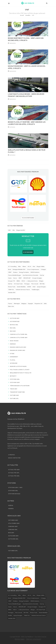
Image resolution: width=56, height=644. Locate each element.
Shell (34, 287)
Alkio (19, 266)
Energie (12, 344)
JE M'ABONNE (28, 252)
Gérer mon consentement (34, 639)
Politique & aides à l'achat (19, 370)
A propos (11, 455)
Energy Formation (24, 272)
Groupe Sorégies (37, 278)
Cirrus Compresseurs (33, 269)
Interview (13, 363)
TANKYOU (11, 290)
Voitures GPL (13, 551)
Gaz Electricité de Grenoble (30, 275)
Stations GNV (14, 382)
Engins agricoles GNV (17, 347)
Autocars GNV (13, 536)
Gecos (15, 278)
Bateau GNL (13, 325)
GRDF (20, 278)
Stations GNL (14, 379)
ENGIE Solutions (35, 272)
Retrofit (12, 376)
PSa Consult (35, 284)
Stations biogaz (14, 494)
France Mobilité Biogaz (15, 275)
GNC (9, 230)
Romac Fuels (12, 287)
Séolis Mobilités (21, 287)
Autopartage (14, 321)
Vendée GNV (12, 292)
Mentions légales (20, 639)
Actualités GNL (14, 476)
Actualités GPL (14, 473)
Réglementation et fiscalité (20, 373)
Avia (34, 266)
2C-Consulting (12, 266)
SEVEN (29, 287)
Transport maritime (16, 392)
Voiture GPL (13, 398)
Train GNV (13, 389)
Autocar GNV (14, 318)
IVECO (23, 281)
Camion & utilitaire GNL (18, 334)
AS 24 (29, 266)
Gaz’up (42, 275)
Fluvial (12, 360)
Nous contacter (14, 458)
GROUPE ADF (27, 278)
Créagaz (43, 269)
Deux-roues (13, 341)
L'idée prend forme (32, 281)
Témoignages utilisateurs (19, 386)
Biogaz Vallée (41, 266)
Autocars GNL (13, 539)
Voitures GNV (13, 520)
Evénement (13, 357)
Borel (10, 269)
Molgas (41, 281)
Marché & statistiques (17, 366)
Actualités (28, 15)
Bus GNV (12, 331)
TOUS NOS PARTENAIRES (28, 218)
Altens (24, 266)
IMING (18, 281)
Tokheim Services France (23, 290)
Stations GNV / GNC (15, 488)
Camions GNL (13, 530)
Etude (11, 354)
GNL (14, 230)
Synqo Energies (41, 287)
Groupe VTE (12, 281)
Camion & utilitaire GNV (18, 337)
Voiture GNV (14, 395)
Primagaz (27, 284)
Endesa (15, 272)
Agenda (11, 509)
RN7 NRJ (42, 284)
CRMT (10, 272)
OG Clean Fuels (18, 284)
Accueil (22, 15)
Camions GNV (13, 526)
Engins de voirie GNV (17, 350)
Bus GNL (12, 328)
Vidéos (11, 506)
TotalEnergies (35, 290)
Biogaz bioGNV (21, 230)
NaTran (10, 284)
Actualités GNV (14, 470)
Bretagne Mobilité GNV (19, 269)
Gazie (10, 278)
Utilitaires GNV (14, 523)
